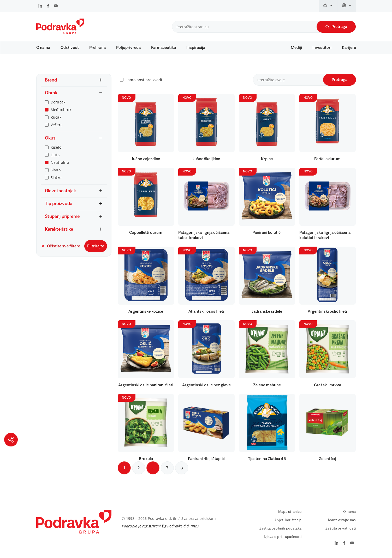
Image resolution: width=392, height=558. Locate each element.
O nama (43, 48)
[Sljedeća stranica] (182, 468)
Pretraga (336, 27)
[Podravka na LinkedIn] (40, 6)
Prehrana (97, 48)
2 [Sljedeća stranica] (139, 468)
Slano (56, 170)
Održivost (70, 48)
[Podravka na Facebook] (48, 6)
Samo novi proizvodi (144, 80)
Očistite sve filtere (60, 246)
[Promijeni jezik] (347, 6)
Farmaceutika (164, 48)
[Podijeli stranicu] (11, 440)
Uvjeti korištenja (288, 520)
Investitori (322, 48)
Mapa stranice (290, 512)
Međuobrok (61, 110)
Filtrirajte (96, 246)
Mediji (296, 48)
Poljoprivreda (128, 48)
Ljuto (55, 155)
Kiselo (56, 147)
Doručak (58, 102)
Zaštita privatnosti (341, 528)
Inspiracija (196, 48)
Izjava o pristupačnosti (283, 537)
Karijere (349, 48)
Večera (57, 125)
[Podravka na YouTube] (56, 6)
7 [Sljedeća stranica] (167, 468)
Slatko (56, 178)
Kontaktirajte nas (342, 520)
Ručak (56, 117)
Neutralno (60, 162)
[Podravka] (60, 33)
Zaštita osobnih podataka (281, 528)
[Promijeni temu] (328, 6)
